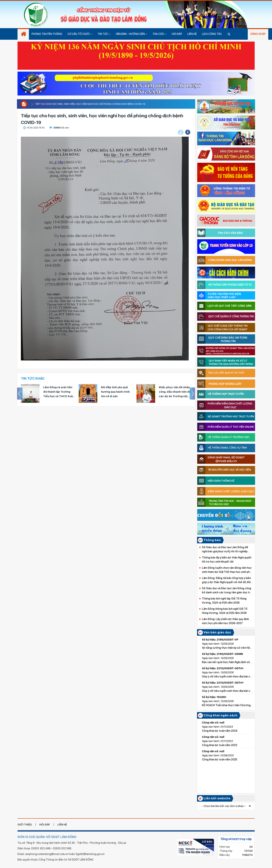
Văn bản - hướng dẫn (132, 34)
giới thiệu (25, 825)
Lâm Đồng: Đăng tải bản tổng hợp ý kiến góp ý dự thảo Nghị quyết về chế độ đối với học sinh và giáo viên (226, 580)
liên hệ (62, 825)
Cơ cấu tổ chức (80, 34)
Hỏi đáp (177, 34)
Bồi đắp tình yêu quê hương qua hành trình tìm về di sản (173, 392)
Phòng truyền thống (47, 34)
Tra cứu (159, 34)
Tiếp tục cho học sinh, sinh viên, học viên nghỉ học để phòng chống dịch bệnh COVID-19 (90, 104)
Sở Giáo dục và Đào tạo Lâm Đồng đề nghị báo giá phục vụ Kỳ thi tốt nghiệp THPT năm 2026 (225, 550)
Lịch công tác (212, 34)
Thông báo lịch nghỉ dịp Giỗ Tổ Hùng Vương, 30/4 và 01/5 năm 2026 (224, 601)
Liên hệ (192, 34)
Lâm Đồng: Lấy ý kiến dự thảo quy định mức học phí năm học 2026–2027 (225, 621)
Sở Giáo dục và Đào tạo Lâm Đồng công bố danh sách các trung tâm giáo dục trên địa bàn (228, 591)
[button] (188, 132)
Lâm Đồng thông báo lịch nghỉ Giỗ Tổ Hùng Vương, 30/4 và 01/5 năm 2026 (225, 611)
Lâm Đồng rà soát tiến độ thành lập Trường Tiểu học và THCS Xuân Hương (117, 392)
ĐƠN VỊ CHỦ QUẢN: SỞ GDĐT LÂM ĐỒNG (47, 837)
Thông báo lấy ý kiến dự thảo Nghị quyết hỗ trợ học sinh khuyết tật (227, 560)
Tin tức (104, 34)
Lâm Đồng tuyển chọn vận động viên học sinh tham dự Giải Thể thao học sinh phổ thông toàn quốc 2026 (227, 570)
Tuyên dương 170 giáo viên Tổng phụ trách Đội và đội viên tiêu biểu (59, 392)
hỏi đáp (45, 825)
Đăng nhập (258, 34)
